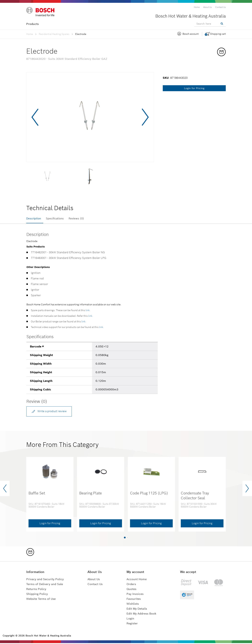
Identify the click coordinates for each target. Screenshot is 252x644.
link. (88, 311)
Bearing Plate (91, 494)
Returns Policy (36, 590)
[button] (125, 538)
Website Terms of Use (41, 600)
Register (132, 624)
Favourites (134, 600)
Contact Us (95, 585)
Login (130, 619)
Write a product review (49, 412)
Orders (131, 585)
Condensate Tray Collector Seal (195, 497)
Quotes (131, 590)
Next (145, 117)
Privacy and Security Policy (45, 580)
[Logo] (41, 12)
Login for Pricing (194, 88)
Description (34, 218)
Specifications (57, 218)
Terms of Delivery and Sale (45, 585)
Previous (36, 117)
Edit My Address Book (141, 614)
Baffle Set (37, 494)
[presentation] (5, 489)
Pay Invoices (135, 595)
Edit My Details (137, 610)
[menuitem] (197, 7)
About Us (94, 580)
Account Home (137, 580)
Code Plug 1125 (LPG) (149, 494)
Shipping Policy (37, 595)
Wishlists (133, 605)
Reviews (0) (81, 218)
